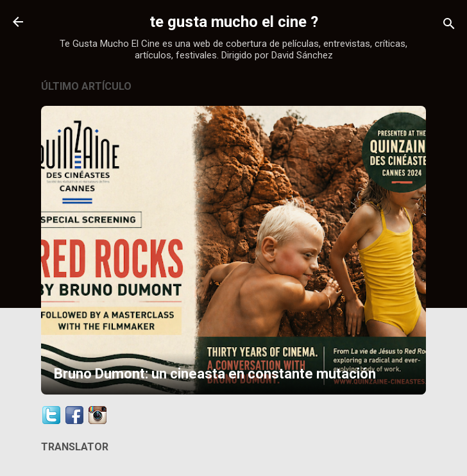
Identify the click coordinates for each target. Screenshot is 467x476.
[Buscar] (449, 26)
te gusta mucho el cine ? (234, 22)
